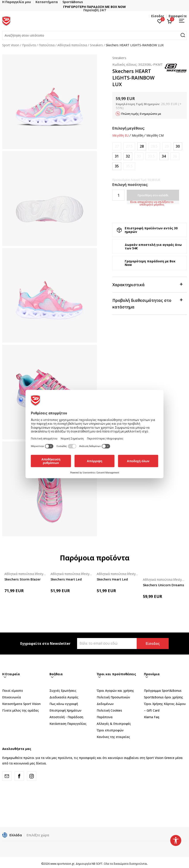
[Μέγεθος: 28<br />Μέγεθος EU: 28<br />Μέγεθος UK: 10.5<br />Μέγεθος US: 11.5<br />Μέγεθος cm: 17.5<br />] (142, 146)
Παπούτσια (47, 45)
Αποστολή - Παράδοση (66, 717)
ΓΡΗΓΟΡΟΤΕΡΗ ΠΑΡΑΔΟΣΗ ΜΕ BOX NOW (104, 7)
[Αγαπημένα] (160, 21)
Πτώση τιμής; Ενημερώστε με (141, 114)
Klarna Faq (152, 717)
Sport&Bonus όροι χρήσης (163, 697)
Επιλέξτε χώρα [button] (38, 835)
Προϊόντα (29, 45)
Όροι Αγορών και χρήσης (115, 691)
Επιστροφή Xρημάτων (65, 710)
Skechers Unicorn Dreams (163, 585)
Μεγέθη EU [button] (121, 135)
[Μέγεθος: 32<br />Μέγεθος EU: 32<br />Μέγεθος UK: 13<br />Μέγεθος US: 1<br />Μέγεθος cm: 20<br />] (128, 156)
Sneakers (96, 45)
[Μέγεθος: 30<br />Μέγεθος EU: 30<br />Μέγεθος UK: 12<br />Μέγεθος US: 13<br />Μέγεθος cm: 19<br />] (178, 146)
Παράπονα (105, 717)
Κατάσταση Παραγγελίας (68, 724)
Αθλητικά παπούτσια (72, 45)
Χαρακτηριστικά (147, 284)
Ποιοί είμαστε (13, 691)
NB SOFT (97, 864)
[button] (94, 35)
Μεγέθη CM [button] (155, 135)
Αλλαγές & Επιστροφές (114, 724)
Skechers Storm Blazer (23, 579)
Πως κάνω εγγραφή (64, 704)
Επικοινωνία (12, 697)
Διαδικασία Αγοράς (64, 697)
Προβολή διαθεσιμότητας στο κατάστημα (147, 303)
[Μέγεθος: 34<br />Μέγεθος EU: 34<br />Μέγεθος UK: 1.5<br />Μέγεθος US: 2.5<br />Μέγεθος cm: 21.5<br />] (164, 156)
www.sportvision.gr (62, 864)
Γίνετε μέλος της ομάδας (21, 710)
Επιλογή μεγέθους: (129, 128)
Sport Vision (11, 45)
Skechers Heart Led (66, 579)
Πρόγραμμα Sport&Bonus (163, 691)
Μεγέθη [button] (138, 135)
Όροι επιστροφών (110, 730)
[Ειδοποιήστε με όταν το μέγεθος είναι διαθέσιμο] (117, 146)
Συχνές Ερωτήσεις (63, 691)
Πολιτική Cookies (109, 710)
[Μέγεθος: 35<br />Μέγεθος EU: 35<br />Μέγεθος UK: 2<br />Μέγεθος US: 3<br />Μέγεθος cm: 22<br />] (117, 166)
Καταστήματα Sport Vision (21, 704)
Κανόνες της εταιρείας (113, 737)
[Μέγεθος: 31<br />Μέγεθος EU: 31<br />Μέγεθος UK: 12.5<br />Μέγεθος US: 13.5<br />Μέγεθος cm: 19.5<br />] (117, 156)
